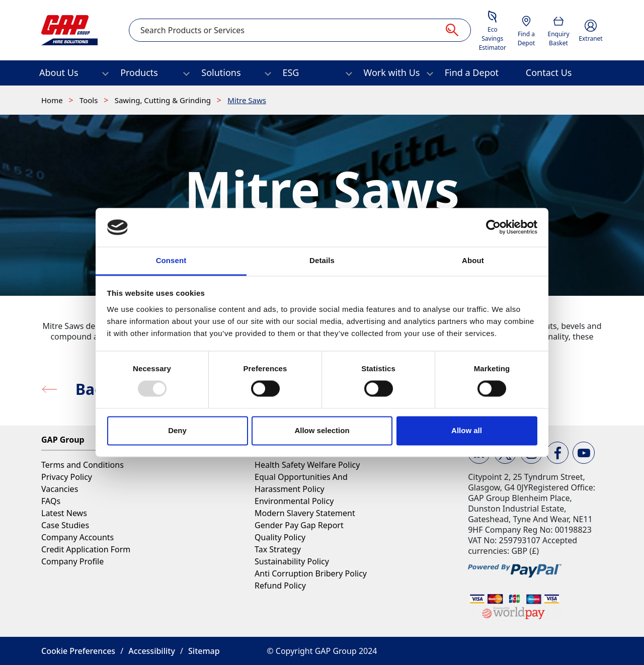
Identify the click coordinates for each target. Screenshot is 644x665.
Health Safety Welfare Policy (307, 465)
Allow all (467, 430)
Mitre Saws (247, 100)
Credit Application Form (86, 549)
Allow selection (322, 430)
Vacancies (60, 489)
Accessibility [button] (152, 651)
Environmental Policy (294, 501)
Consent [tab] (171, 260)
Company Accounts (77, 537)
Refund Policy (280, 586)
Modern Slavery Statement (305, 513)
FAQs (51, 501)
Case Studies (65, 525)
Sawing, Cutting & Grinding (164, 100)
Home (53, 100)
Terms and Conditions (83, 465)
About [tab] (473, 260)
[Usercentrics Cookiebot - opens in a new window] (493, 227)
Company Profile (72, 561)
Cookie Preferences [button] (78, 651)
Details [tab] (322, 260)
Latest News (64, 513)
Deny (177, 430)
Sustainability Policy (292, 561)
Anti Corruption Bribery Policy (311, 573)
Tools (90, 100)
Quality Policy (280, 537)
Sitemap (204, 651)
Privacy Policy (67, 477)
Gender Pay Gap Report (299, 525)
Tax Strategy (278, 549)
